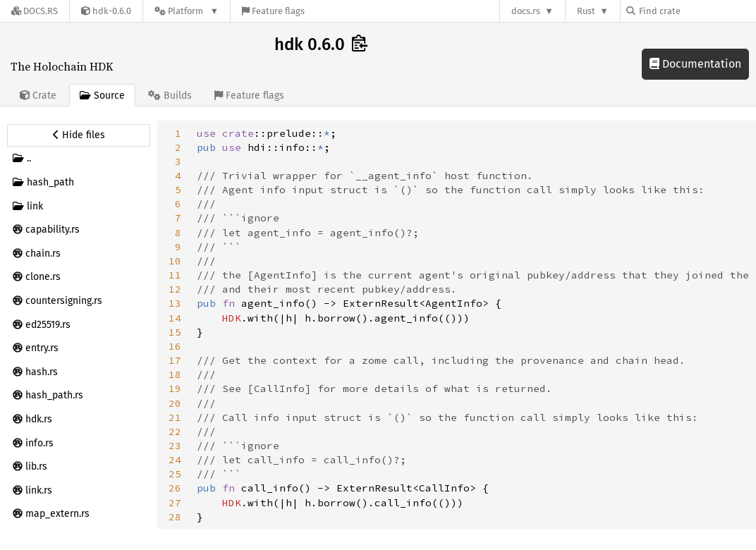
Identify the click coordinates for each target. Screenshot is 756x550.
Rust (586, 11)
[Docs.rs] (35, 11)
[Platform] (187, 11)
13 (175, 303)
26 (175, 488)
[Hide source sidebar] (79, 135)
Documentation (695, 64)
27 (175, 503)
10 (175, 261)
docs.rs (526, 11)
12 (175, 289)
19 (175, 389)
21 (175, 417)
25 (175, 474)
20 (175, 403)
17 (175, 360)
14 (175, 318)
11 (175, 275)
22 (175, 432)
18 (175, 374)
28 (175, 517)
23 (175, 446)
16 (175, 346)
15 (175, 332)
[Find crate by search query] (697, 11)
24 (175, 460)
